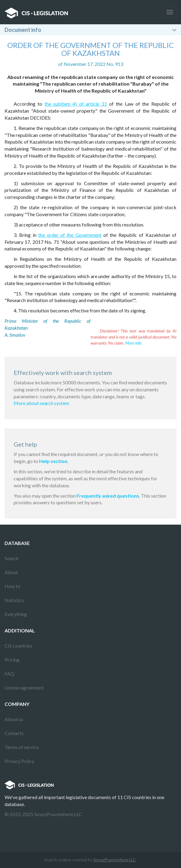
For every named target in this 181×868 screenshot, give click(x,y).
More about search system (41, 403)
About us (14, 719)
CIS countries (18, 646)
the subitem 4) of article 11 (76, 104)
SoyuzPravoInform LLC (115, 860)
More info (133, 343)
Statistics (14, 600)
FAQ (9, 674)
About (11, 572)
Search (12, 558)
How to (12, 586)
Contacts (14, 733)
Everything (16, 614)
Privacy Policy (19, 761)
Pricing (12, 660)
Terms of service (22, 747)
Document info (23, 30)
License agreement (24, 688)
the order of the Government (70, 235)
